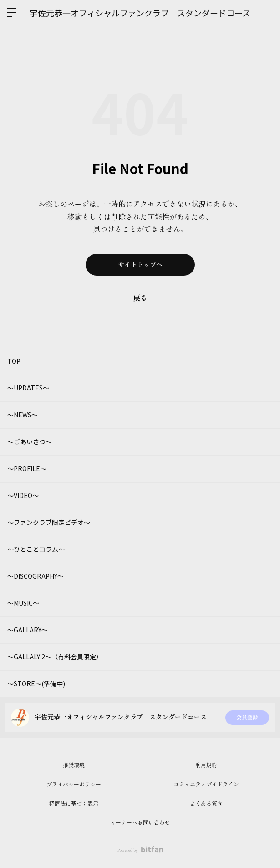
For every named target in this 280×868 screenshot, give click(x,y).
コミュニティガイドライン (206, 785)
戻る (140, 298)
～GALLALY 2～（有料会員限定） (55, 657)
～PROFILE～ (27, 468)
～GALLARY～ (28, 630)
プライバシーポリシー (74, 785)
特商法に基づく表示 (74, 804)
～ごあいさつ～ (30, 442)
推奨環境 (74, 765)
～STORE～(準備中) (36, 683)
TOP (14, 361)
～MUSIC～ (23, 603)
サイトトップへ (140, 265)
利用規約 (206, 765)
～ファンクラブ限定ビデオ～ (49, 522)
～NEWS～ (23, 415)
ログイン (265, 13)
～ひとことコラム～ (36, 549)
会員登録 (247, 718)
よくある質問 (206, 804)
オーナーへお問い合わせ (140, 823)
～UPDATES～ (28, 388)
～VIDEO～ (23, 495)
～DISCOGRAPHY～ (36, 576)
